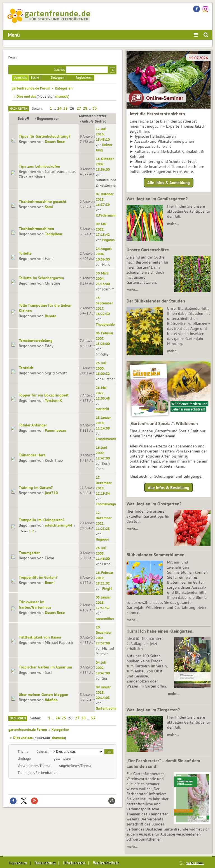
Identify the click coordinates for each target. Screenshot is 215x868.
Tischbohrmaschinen (36, 229)
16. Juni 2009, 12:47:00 (103, 453)
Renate (51, 316)
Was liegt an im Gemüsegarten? (157, 199)
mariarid (102, 409)
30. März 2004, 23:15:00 (103, 278)
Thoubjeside (105, 324)
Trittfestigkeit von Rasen (40, 637)
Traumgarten (30, 553)
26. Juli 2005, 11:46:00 (103, 553)
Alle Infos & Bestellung (169, 487)
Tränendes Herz (32, 455)
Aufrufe (88, 121)
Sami (49, 207)
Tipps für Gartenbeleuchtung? (45, 136)
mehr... (132, 846)
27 (79, 108)
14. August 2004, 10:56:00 (104, 254)
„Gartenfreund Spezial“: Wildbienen (164, 423)
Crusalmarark (106, 439)
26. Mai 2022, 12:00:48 (103, 393)
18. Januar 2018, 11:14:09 (103, 423)
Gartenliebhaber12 (111, 708)
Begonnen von (48, 118)
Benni (50, 583)
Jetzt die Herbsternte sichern (157, 114)
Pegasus (108, 240)
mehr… (173, 224)
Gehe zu (42, 751)
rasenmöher (105, 618)
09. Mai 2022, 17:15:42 (103, 229)
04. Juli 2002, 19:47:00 (103, 668)
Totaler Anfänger (33, 425)
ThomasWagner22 (109, 504)
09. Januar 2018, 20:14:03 (103, 692)
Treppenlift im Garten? (38, 577)
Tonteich (26, 368)
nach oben (195, 863)
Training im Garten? (36, 487)
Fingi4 (107, 588)
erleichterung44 (59, 525)
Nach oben (18, 718)
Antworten (87, 116)
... (55, 108)
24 (59, 108)
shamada (62, 96)
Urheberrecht (74, 863)
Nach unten (19, 109)
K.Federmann (106, 215)
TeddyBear (54, 234)
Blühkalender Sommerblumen (156, 555)
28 (85, 108)
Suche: (59, 69)
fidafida (51, 700)
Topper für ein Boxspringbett (44, 395)
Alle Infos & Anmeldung (169, 183)
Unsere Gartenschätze (148, 250)
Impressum (18, 863)
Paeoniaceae (55, 430)
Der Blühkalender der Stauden (156, 301)
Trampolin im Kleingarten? (42, 520)
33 (95, 108)
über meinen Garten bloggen (44, 695)
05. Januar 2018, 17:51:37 (103, 602)
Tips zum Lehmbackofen (39, 166)
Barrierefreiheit (106, 863)
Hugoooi (102, 539)
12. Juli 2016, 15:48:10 (103, 134)
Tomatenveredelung (36, 341)
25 (66, 108)
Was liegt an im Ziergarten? (153, 710)
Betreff (26, 118)
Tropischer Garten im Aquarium (45, 667)
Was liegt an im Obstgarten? (154, 504)
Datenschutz (45, 863)
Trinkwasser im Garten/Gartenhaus (35, 605)
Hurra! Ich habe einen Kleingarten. (160, 631)
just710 (51, 493)
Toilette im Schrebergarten (41, 278)
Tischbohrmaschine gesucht (43, 201)
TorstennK (53, 400)
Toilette (25, 253)
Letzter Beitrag (101, 119)
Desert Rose (55, 142)
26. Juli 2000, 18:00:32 (103, 368)
